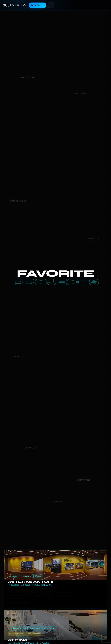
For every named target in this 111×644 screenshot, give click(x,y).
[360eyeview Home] (15, 5)
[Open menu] (51, 5)
